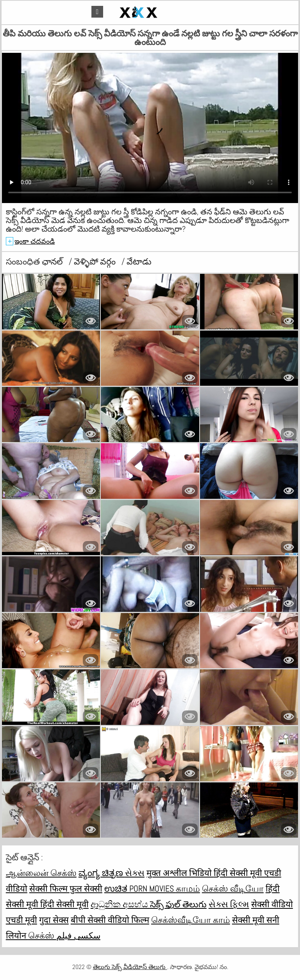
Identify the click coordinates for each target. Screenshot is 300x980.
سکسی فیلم (78, 935)
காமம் (188, 888)
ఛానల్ (53, 261)
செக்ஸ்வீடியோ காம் (191, 920)
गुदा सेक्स (54, 920)
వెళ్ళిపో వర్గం (96, 261)
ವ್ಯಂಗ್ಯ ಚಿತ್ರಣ (102, 873)
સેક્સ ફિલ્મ (229, 904)
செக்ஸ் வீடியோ (233, 888)
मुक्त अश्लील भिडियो (180, 873)
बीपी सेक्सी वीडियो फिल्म (110, 920)
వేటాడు (139, 261)
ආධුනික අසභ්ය (120, 904)
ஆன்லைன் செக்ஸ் (41, 873)
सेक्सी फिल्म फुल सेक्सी (66, 888)
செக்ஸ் (42, 935)
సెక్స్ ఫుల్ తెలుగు (178, 904)
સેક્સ (135, 873)
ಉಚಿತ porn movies (140, 888)
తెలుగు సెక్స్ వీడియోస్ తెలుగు (130, 967)
